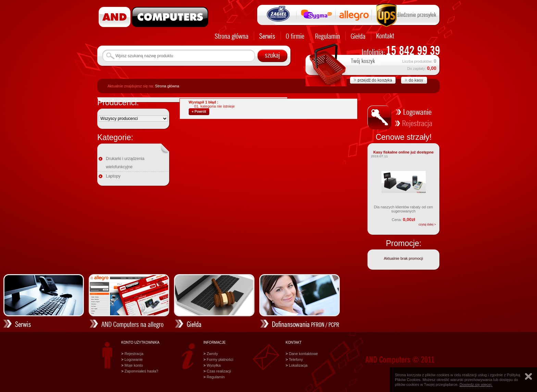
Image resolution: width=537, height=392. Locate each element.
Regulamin (216, 377)
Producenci (117, 102)
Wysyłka (214, 365)
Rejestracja (134, 354)
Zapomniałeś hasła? (141, 371)
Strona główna (167, 86)
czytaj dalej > (427, 224)
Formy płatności (220, 359)
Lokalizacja (298, 365)
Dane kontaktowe (303, 354)
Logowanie (133, 359)
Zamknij (528, 376)
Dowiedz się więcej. (476, 384)
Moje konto (134, 365)
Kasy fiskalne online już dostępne (403, 152)
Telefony (296, 359)
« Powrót (199, 112)
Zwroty (212, 354)
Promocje (403, 243)
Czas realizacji (219, 371)
